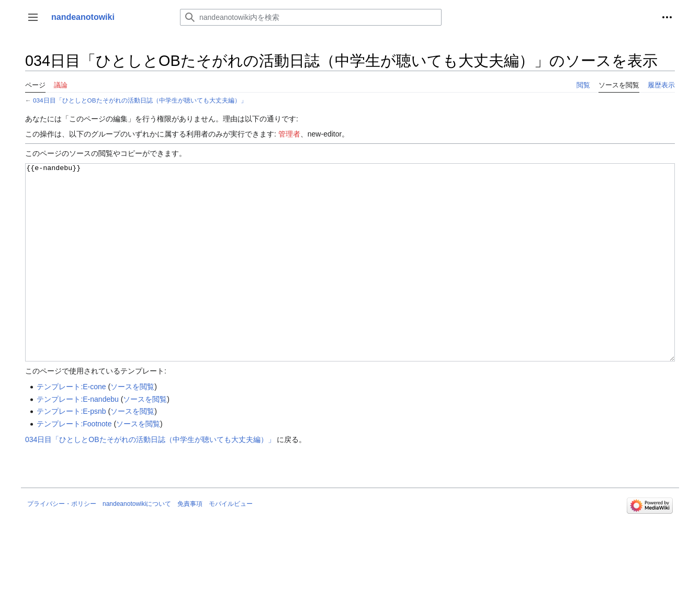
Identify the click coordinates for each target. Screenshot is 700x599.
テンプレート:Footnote (74, 463)
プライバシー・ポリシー (62, 543)
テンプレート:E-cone (71, 426)
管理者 (289, 134)
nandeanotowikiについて (137, 543)
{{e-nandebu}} (350, 282)
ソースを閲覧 (132, 426)
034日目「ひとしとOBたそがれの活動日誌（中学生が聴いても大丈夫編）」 (140, 100)
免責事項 (190, 543)
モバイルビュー (231, 543)
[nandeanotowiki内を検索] (311, 17)
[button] (33, 17)
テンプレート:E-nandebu (77, 438)
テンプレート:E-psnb (71, 450)
